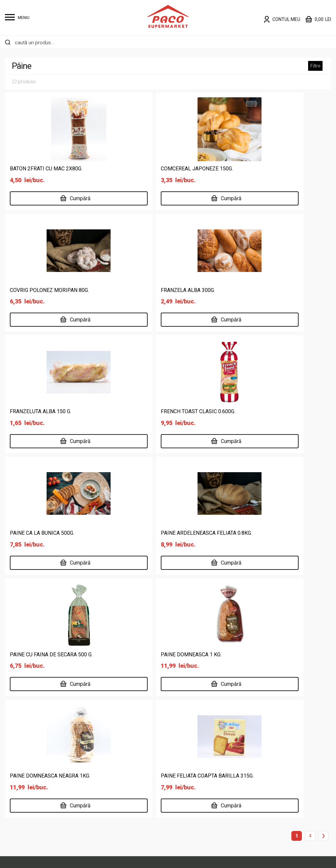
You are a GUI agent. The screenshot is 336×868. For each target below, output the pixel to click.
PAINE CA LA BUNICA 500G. (42, 411)
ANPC (264, 746)
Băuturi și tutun (105, 725)
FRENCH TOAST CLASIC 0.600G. (267, 290)
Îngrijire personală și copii (118, 756)
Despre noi (185, 735)
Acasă (180, 714)
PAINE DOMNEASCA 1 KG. (40, 532)
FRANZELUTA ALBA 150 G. (150, 290)
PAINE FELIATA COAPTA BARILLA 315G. (276, 532)
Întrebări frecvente (278, 735)
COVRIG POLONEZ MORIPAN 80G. (269, 169)
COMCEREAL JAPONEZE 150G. (156, 169)
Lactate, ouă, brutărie (113, 777)
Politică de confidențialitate (288, 714)
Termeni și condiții (277, 725)
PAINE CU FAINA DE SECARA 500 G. (271, 411)
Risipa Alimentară (193, 788)
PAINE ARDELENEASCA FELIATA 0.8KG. (165, 411)
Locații (181, 746)
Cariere (181, 767)
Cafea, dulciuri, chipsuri (115, 735)
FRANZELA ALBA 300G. (37, 290)
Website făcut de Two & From (170, 859)
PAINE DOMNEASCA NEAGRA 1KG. (160, 532)
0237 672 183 (107, 631)
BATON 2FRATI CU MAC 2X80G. (46, 169)
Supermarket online (195, 725)
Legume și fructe (108, 788)
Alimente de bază (109, 714)
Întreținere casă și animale (119, 767)
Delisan (181, 756)
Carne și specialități (111, 746)
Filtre (315, 66)
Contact (182, 777)
